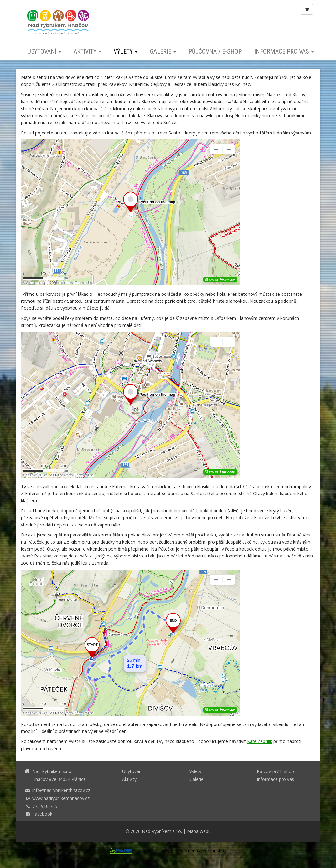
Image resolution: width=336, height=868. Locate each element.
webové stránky (154, 851)
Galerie (163, 51)
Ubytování (44, 51)
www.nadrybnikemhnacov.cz (61, 798)
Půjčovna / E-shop (215, 51)
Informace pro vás (284, 51)
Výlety (126, 51)
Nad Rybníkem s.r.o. (162, 831)
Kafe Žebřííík (260, 741)
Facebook (42, 814)
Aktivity (87, 51)
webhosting (215, 851)
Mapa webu (199, 831)
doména (189, 851)
